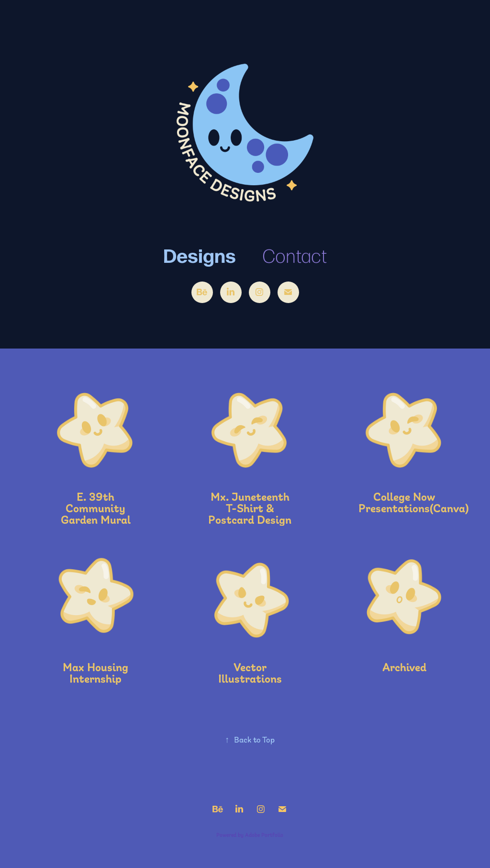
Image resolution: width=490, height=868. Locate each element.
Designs (200, 254)
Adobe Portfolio (264, 835)
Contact (295, 255)
